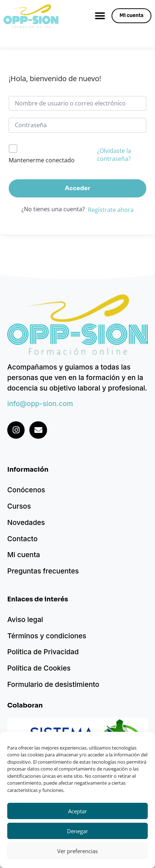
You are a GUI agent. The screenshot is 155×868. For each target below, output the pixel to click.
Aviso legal (25, 619)
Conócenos (26, 490)
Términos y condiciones (47, 636)
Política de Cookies (39, 668)
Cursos (19, 506)
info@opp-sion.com (40, 404)
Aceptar (77, 811)
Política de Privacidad (43, 652)
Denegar (77, 831)
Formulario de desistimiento (53, 684)
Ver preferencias (77, 851)
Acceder (77, 188)
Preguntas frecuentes (43, 571)
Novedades (26, 522)
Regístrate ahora (111, 210)
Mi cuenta (24, 555)
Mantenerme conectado (42, 160)
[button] (100, 16)
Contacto (22, 539)
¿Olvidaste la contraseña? (114, 155)
